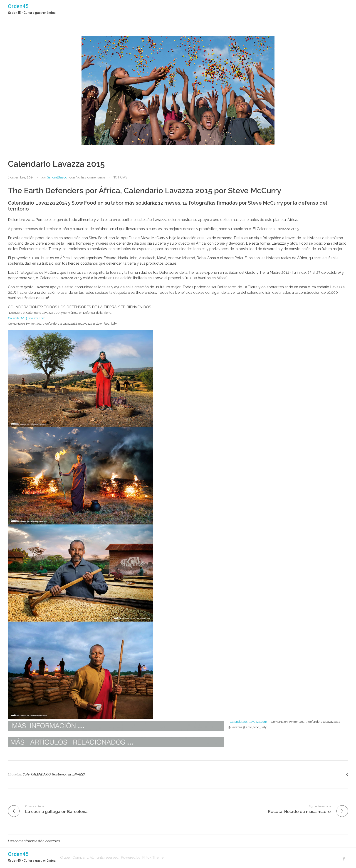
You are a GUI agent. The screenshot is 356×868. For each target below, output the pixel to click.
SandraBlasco (57, 177)
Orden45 (18, 6)
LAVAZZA (79, 774)
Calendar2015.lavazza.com (27, 318)
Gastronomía (62, 774)
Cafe (26, 774)
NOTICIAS (120, 177)
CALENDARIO (41, 774)
